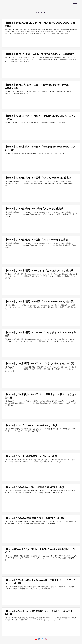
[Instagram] (46, 639)
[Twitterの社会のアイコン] (43, 639)
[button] (75, 5)
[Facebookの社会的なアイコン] (39, 639)
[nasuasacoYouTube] (36, 639)
